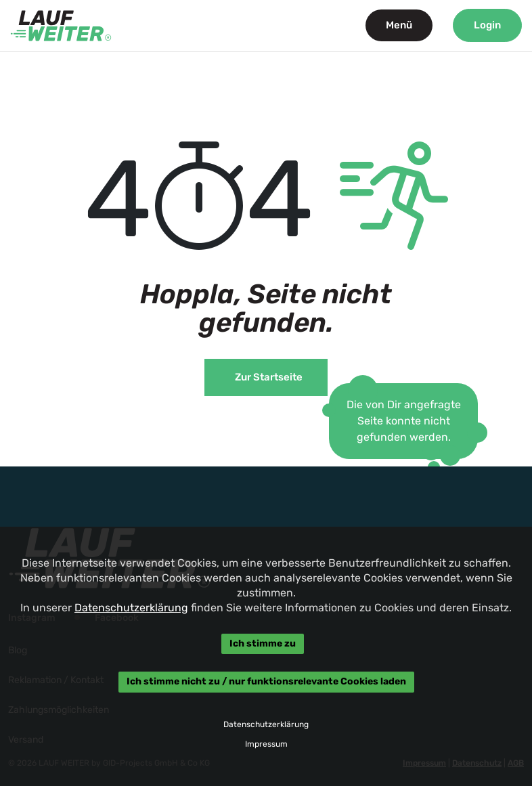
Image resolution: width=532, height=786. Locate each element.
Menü (399, 25)
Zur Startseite (269, 377)
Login (487, 25)
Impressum (266, 744)
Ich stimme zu (263, 643)
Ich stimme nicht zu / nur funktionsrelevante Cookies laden (266, 682)
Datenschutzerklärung (131, 608)
